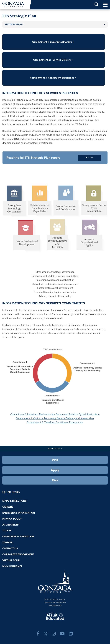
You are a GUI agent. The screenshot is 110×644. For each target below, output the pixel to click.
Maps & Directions (14, 501)
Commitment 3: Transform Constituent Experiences (55, 422)
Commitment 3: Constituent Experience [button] (54, 78)
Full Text (90, 158)
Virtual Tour (11, 560)
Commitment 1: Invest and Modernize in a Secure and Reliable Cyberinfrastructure (55, 414)
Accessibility (11, 525)
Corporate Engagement (18, 554)
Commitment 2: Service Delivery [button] (54, 60)
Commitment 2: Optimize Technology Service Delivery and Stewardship (55, 418)
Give (55, 480)
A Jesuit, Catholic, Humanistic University (55, 616)
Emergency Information (19, 513)
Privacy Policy (12, 519)
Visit (55, 460)
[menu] (105, 5)
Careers (8, 507)
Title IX (7, 530)
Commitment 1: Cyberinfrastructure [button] (54, 42)
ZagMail (8, 542)
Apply (55, 470)
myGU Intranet (12, 566)
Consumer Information (18, 536)
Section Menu (14, 24)
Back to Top (54, 449)
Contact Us (10, 548)
